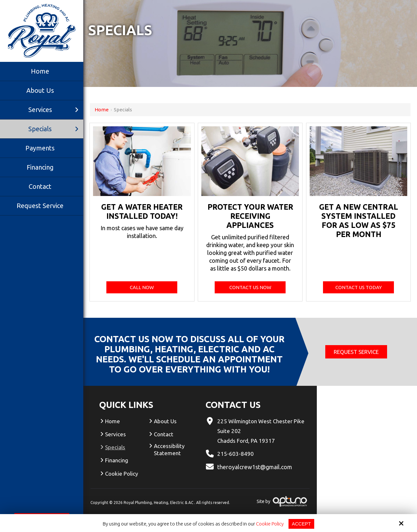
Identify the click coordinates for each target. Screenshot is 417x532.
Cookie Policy (270, 524)
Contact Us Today (359, 287)
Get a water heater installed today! (142, 211)
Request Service (356, 352)
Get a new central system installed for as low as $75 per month (359, 221)
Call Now (142, 287)
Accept (302, 524)
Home (102, 110)
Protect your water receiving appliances (250, 216)
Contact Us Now (250, 287)
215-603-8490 (235, 454)
